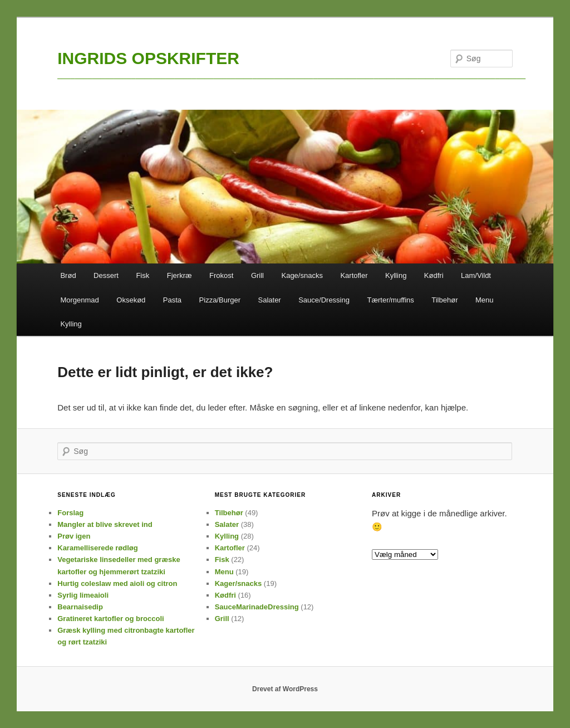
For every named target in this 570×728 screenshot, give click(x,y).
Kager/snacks (239, 583)
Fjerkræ (180, 275)
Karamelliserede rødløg (98, 548)
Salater (270, 300)
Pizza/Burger (220, 300)
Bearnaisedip (80, 607)
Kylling (396, 275)
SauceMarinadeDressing (257, 607)
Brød (68, 275)
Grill (257, 275)
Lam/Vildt (476, 275)
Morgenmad (79, 300)
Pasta (172, 300)
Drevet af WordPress (285, 689)
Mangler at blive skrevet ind (105, 524)
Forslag (70, 513)
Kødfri (434, 275)
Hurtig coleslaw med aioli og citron (117, 583)
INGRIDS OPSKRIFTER (148, 58)
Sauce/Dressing (324, 300)
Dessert (106, 275)
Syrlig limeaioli (83, 595)
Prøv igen (74, 536)
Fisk (142, 275)
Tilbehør (444, 300)
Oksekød (131, 300)
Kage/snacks (302, 275)
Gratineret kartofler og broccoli (110, 619)
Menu (485, 300)
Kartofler (354, 275)
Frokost (221, 275)
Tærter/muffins (390, 300)
